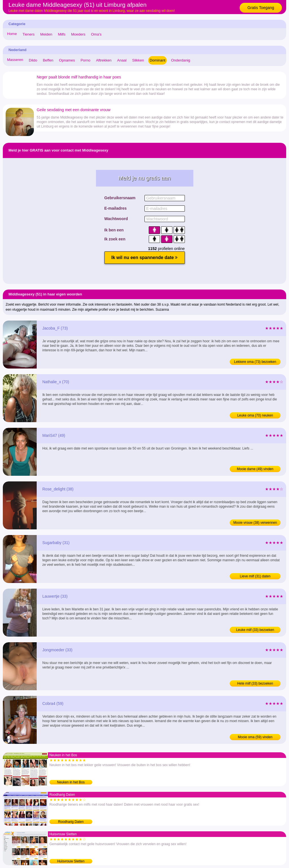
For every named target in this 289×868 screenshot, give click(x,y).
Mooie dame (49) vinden (255, 469)
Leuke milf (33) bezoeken (255, 630)
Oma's (96, 34)
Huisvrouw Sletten (71, 861)
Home (12, 34)
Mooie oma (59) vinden (255, 737)
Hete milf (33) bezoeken (255, 683)
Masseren (15, 60)
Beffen (48, 60)
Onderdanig (181, 60)
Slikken (138, 60)
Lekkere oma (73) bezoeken (255, 362)
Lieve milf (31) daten (255, 576)
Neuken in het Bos (71, 782)
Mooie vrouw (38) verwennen (255, 523)
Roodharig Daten (71, 822)
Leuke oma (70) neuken (255, 415)
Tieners (29, 34)
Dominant (157, 60)
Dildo (33, 60)
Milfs (62, 34)
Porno (85, 60)
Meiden (46, 34)
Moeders (78, 34)
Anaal (122, 60)
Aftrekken (104, 60)
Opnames (67, 60)
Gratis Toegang (261, 8)
